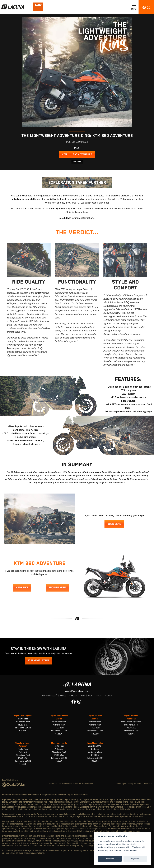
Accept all (110, 859)
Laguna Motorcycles (23, 716)
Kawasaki (73, 695)
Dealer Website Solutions (10, 780)
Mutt (90, 695)
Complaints (147, 783)
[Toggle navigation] (134, 7)
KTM (64, 155)
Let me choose (130, 851)
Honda (63, 695)
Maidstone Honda (59, 743)
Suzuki (99, 695)
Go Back (77, 162)
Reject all (135, 859)
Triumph (109, 695)
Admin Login (121, 783)
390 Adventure (82, 155)
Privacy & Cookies (135, 783)
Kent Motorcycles (95, 743)
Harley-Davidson (49, 695)
